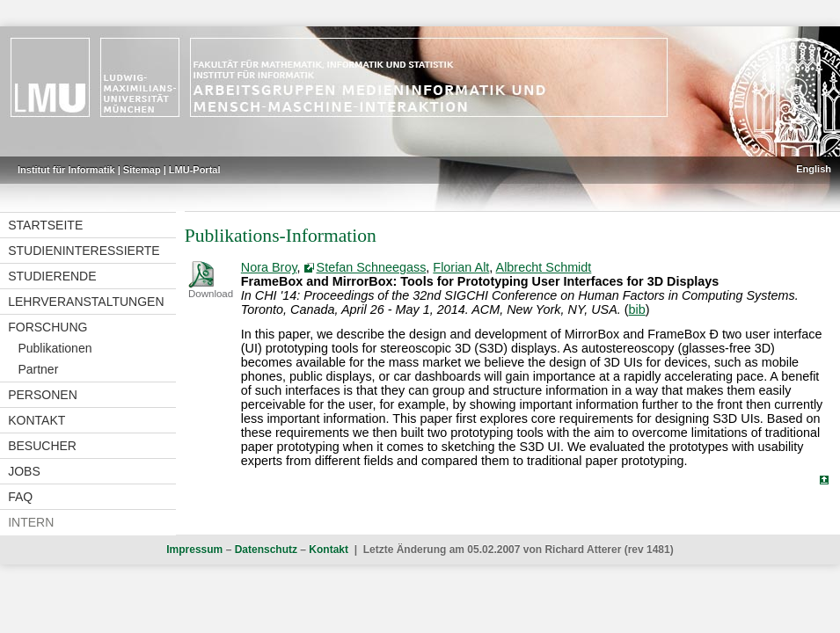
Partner (38, 369)
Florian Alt (461, 267)
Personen (43, 395)
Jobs (24, 471)
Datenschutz (266, 549)
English (814, 169)
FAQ (20, 497)
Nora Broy (269, 267)
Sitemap (142, 170)
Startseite (45, 225)
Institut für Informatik (66, 170)
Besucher (42, 446)
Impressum (194, 549)
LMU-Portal (195, 170)
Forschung (47, 327)
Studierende (52, 276)
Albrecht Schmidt (544, 267)
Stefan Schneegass (372, 267)
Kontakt (37, 420)
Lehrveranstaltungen (86, 302)
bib (637, 309)
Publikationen (55, 348)
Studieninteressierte (84, 251)
